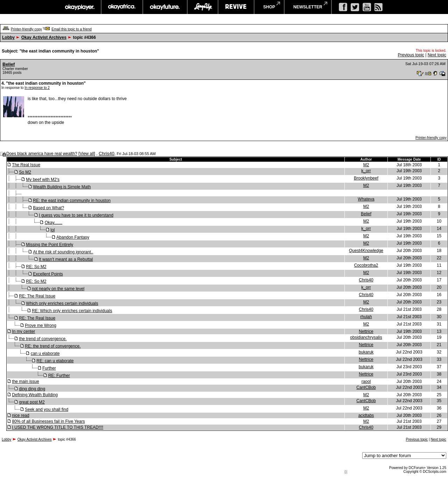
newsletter (308, 7)
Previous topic (411, 55)
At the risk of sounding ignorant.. (63, 252)
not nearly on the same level (58, 289)
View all (87, 154)
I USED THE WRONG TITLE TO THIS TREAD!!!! (58, 427)
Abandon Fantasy (73, 237)
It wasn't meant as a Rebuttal (66, 259)
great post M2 (32, 402)
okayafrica (122, 7)
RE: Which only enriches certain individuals (72, 311)
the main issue (25, 381)
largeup (203, 7)
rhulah (366, 317)
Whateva (366, 199)
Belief (9, 64)
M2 (366, 165)
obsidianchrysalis (366, 337)
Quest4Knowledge (366, 251)
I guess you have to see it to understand (76, 215)
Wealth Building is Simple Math (62, 187)
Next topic (437, 55)
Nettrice (366, 331)
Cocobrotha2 (366, 265)
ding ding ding (32, 389)
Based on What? (48, 208)
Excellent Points (48, 274)
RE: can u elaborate (55, 361)
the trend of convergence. (43, 339)
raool (366, 381)
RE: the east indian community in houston (72, 201)
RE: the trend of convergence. (53, 346)
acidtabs (366, 415)
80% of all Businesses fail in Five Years (48, 421)
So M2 (25, 172)
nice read (20, 415)
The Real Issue (26, 165)
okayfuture (165, 7)
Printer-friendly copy (26, 29)
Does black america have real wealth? (42, 154)
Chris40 (107, 153)
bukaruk (366, 352)
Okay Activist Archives (44, 37)
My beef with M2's (43, 180)
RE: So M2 (36, 267)
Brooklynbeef (366, 178)
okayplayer (79, 7)
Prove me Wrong (41, 325)
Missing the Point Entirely (50, 245)
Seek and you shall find (47, 409)
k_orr (366, 171)
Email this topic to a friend (72, 29)
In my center (23, 331)
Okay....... (54, 223)
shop (269, 7)
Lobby (8, 37)
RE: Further (59, 376)
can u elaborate (45, 353)
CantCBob (366, 387)
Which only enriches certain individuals (62, 303)
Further (49, 368)
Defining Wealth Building (35, 395)
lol (52, 230)
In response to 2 (37, 88)
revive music (236, 7)
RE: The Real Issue (37, 296)
